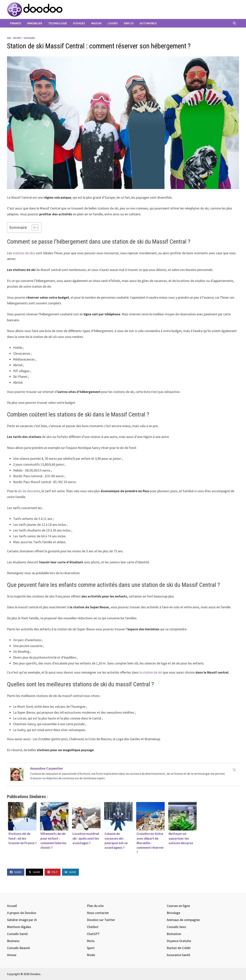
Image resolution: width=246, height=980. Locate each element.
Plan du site (95, 906)
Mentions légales (19, 927)
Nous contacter (98, 913)
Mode (91, 955)
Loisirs (113, 23)
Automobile (148, 23)
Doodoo (35, 974)
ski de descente (29, 491)
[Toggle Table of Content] (33, 227)
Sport (17, 38)
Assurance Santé (178, 955)
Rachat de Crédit (179, 948)
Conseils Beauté (18, 948)
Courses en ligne (178, 906)
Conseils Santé (17, 934)
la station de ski (151, 672)
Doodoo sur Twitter (101, 920)
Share (16, 872)
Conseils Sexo (176, 927)
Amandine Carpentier (47, 768)
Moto (91, 941)
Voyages (79, 23)
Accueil (12, 906)
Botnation (174, 934)
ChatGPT (93, 934)
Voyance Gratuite (179, 941)
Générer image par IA (22, 920)
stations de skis (24, 253)
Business (13, 941)
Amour (12, 955)
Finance (16, 23)
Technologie (58, 23)
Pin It (53, 872)
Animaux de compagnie (183, 920)
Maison (96, 23)
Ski (9, 38)
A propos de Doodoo (22, 913)
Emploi (129, 23)
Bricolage (173, 913)
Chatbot (93, 927)
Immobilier (35, 23)
